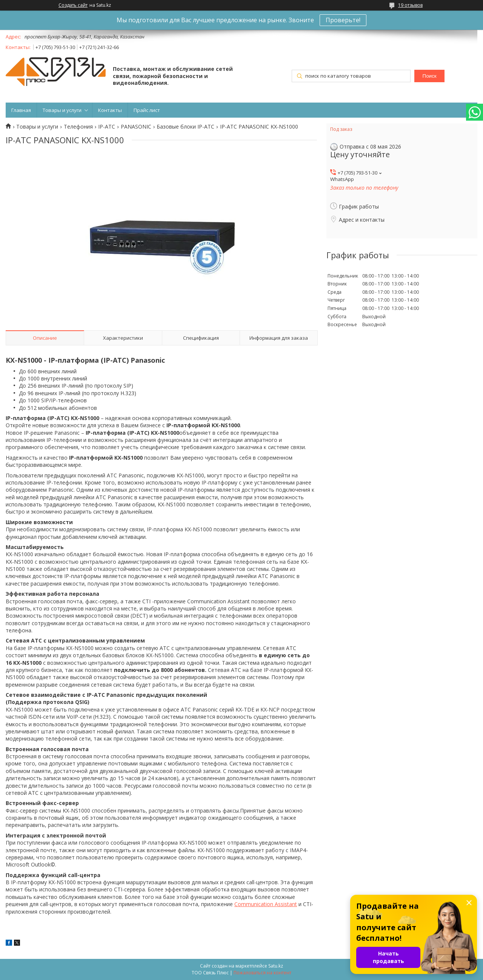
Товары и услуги (62, 110)
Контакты (110, 110)
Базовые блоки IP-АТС (185, 127)
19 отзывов (410, 5)
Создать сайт (73, 5)
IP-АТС (107, 127)
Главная (21, 110)
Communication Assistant (266, 904)
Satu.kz (276, 966)
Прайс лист (147, 110)
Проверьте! (343, 20)
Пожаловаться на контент (262, 973)
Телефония (78, 127)
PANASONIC (136, 127)
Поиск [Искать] (430, 76)
